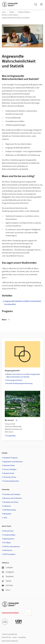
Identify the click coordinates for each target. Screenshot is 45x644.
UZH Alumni (8, 550)
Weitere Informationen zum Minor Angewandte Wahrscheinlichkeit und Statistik (23, 376)
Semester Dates (9, 466)
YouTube (7, 585)
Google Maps (11, 436)
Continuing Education (11, 481)
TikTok (7, 581)
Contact (15, 637)
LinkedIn (7, 568)
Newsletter (7, 514)
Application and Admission (13, 462)
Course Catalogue (10, 469)
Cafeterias (7, 506)
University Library (10, 477)
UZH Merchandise (10, 510)
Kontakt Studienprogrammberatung (19, 383)
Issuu (6, 590)
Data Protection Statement (10, 641)
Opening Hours (9, 539)
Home (4, 12)
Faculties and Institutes (12, 494)
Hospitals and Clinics (11, 502)
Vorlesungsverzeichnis (14, 380)
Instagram (8, 572)
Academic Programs (24, 12)
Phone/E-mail (8, 531)
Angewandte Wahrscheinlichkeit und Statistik (16, 18)
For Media (7, 543)
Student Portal (9, 473)
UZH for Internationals (12, 547)
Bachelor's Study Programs (10, 15)
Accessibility (22, 637)
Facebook (8, 576)
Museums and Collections (13, 498)
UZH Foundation (10, 554)
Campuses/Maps (9, 535)
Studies (12, 12)
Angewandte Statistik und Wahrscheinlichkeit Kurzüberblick (23, 303)
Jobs (5, 518)
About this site (6, 637)
